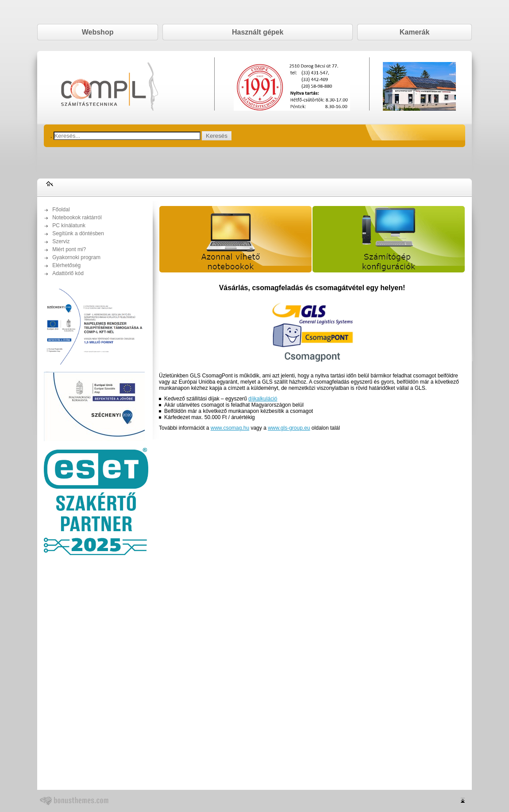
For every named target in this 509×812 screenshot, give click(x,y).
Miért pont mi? (69, 249)
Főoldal (61, 210)
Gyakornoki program (76, 257)
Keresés (217, 136)
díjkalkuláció (263, 399)
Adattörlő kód (68, 273)
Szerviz (61, 241)
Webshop (98, 32)
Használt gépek (258, 32)
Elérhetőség (66, 265)
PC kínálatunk (69, 225)
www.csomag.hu (230, 428)
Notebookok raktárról (77, 218)
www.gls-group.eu (289, 428)
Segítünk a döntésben (78, 233)
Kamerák (415, 32)
